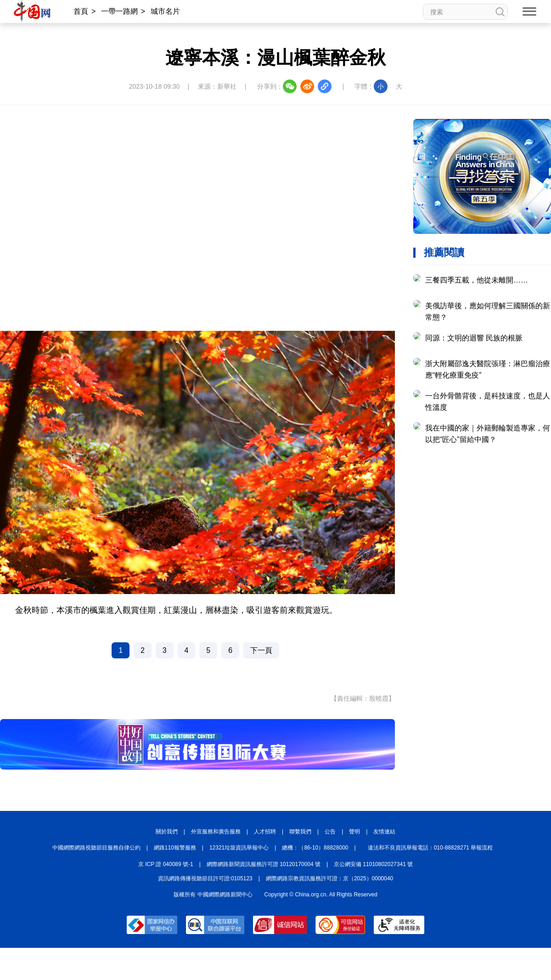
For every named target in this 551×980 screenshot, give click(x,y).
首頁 (81, 11)
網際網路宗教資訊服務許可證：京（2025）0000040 (329, 878)
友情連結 (384, 832)
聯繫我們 (300, 832)
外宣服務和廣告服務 (216, 832)
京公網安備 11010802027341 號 (373, 864)
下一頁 (261, 650)
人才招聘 (265, 832)
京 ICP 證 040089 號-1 (166, 864)
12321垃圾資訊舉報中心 (239, 848)
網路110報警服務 (175, 848)
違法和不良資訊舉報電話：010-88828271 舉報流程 (430, 848)
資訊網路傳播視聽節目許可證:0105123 (205, 878)
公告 (330, 832)
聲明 (354, 832)
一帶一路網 (119, 11)
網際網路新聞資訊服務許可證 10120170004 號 (264, 864)
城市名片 (165, 11)
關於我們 (167, 832)
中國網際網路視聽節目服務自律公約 (96, 848)
